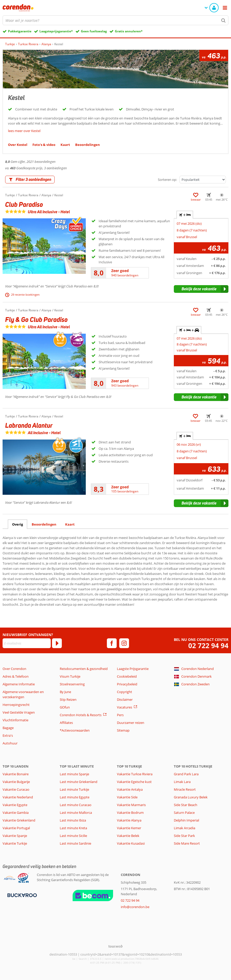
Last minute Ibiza (73, 820)
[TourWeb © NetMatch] (115, 946)
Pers (120, 715)
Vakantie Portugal (16, 828)
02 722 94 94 (208, 646)
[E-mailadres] (27, 643)
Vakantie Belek (128, 836)
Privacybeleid (127, 684)
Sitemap (123, 730)
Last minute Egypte (75, 797)
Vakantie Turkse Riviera (135, 774)
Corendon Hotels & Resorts (81, 715)
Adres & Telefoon (16, 676)
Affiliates (66, 723)
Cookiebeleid (127, 676)
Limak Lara (182, 782)
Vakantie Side (127, 797)
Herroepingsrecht (16, 705)
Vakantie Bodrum (130, 813)
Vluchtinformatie (15, 720)
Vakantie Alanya (129, 820)
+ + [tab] (189, 330)
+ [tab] (185, 215)
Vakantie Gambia (16, 813)
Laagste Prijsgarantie (133, 669)
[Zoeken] (224, 20)
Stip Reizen (68, 699)
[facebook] (112, 643)
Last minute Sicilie (73, 836)
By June (65, 692)
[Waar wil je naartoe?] (115, 20)
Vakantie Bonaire (16, 774)
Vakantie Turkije (15, 843)
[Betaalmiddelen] (22, 895)
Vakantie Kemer (129, 828)
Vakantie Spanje (15, 836)
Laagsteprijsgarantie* (56, 31)
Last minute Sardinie (75, 843)
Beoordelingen (44, 524)
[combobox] (115, 20)
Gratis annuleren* (129, 31)
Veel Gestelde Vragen (19, 712)
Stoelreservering (72, 684)
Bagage (8, 728)
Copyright (125, 692)
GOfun (65, 707)
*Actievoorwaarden (75, 730)
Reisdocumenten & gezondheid (84, 669)
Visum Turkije (70, 676)
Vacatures (125, 707)
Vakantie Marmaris (131, 805)
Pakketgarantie (20, 31)
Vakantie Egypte (15, 805)
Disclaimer (125, 699)
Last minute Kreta (73, 828)
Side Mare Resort (187, 843)
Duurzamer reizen (131, 723)
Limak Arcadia (185, 828)
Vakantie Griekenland (19, 820)
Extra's (8, 735)
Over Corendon (14, 669)
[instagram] (124, 643)
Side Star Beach (186, 805)
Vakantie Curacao (16, 789)
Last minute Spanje (74, 774)
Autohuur (10, 743)
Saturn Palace (184, 813)
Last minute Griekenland (79, 782)
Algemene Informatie (19, 684)
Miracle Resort (185, 789)
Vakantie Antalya (130, 789)
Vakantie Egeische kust (134, 782)
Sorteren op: (167, 180)
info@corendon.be (135, 907)
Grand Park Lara (186, 774)
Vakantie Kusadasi (131, 843)
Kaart (70, 524)
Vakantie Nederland (18, 797)
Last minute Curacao (76, 805)
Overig (18, 524)
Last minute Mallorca (76, 813)
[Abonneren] (57, 643)
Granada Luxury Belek (191, 797)
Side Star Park (184, 836)
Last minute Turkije (74, 789)
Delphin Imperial (186, 820)
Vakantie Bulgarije (16, 782)
